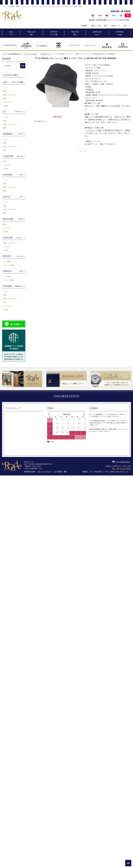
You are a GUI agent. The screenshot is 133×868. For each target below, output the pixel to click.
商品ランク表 (96, 26)
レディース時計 (9, 265)
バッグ (5, 88)
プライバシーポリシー (44, 471)
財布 (5, 91)
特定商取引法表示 (30, 471)
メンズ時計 (7, 262)
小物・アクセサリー (10, 95)
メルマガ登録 (58, 471)
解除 (65, 471)
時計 (5, 99)
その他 (5, 106)
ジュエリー (7, 102)
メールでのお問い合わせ (121, 462)
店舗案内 (84, 26)
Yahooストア (115, 26)
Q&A (106, 26)
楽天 (125, 26)
